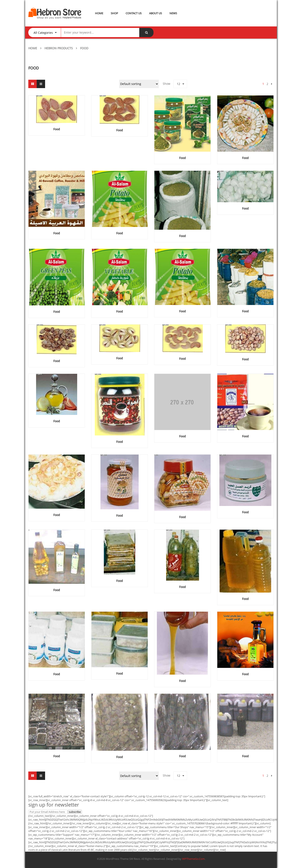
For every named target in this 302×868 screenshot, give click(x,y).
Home (33, 48)
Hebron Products (59, 48)
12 (178, 84)
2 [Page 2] (267, 84)
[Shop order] (139, 84)
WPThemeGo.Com (193, 859)
